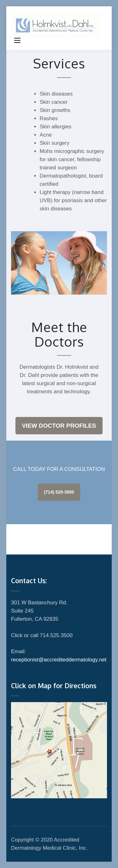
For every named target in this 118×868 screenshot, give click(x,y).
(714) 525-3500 (59, 492)
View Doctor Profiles (59, 426)
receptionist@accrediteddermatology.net (59, 660)
